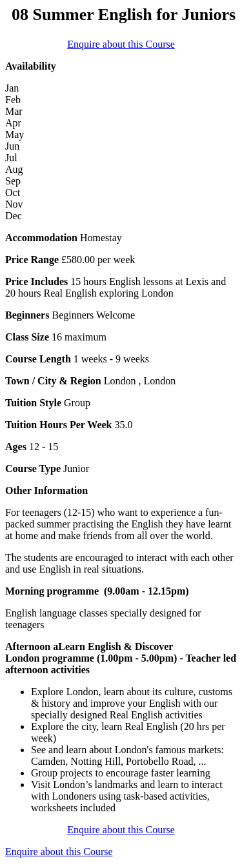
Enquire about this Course (121, 44)
